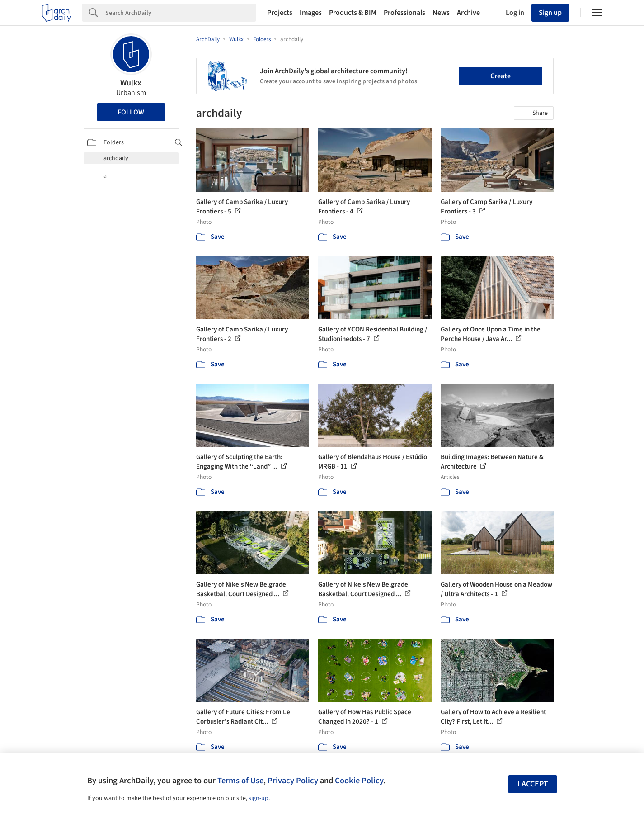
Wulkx (131, 83)
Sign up (550, 13)
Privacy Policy (293, 781)
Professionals (404, 13)
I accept (533, 784)
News (441, 13)
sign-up (259, 798)
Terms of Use (240, 781)
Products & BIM (353, 13)
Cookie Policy (359, 781)
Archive (468, 13)
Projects (280, 13)
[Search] (181, 13)
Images (311, 13)
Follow (131, 112)
